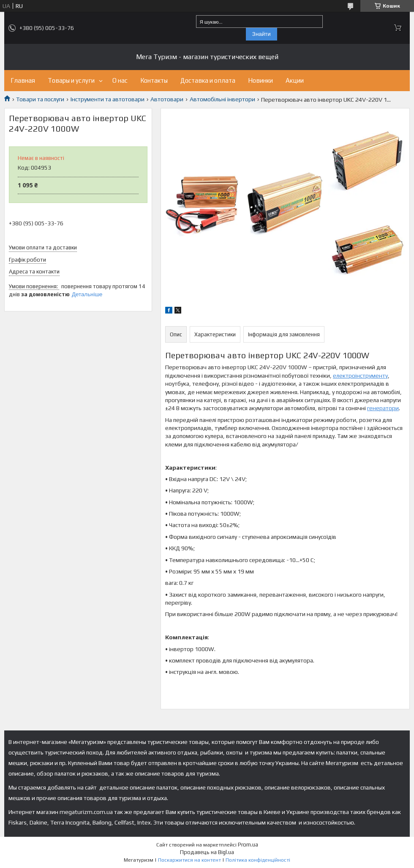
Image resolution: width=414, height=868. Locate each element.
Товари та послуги (40, 99)
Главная (23, 80)
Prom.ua (248, 845)
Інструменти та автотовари (108, 99)
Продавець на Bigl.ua (207, 852)
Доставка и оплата (208, 80)
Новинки (260, 80)
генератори (383, 408)
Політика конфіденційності (258, 860)
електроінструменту (360, 376)
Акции (295, 80)
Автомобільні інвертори (222, 99)
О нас (120, 80)
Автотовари (167, 99)
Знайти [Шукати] (261, 34)
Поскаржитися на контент (189, 860)
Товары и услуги (71, 80)
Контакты (154, 80)
